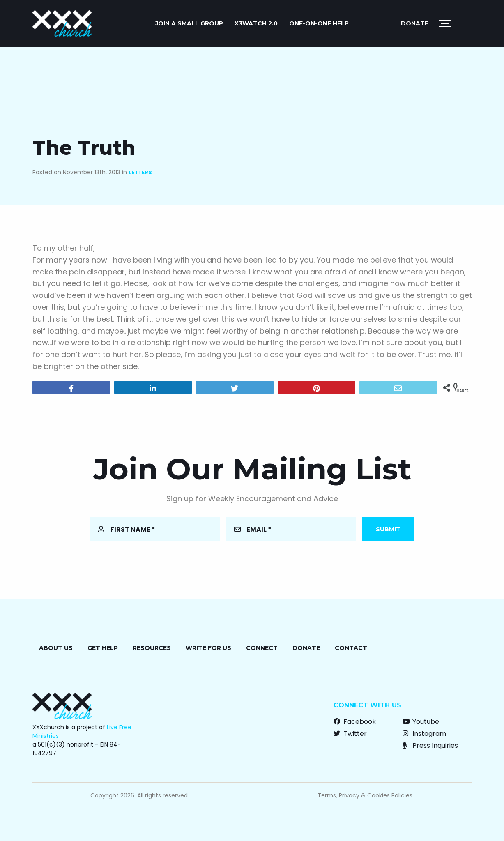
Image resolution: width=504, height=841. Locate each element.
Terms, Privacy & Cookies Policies (365, 795)
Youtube (421, 722)
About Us (56, 648)
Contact (351, 648)
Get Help (103, 648)
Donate (415, 23)
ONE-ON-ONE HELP (319, 23)
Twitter (350, 734)
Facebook (355, 722)
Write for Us (208, 648)
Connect (262, 648)
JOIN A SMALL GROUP (189, 23)
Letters (140, 172)
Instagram (424, 734)
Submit (388, 529)
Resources (152, 648)
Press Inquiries (430, 745)
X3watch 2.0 (256, 23)
